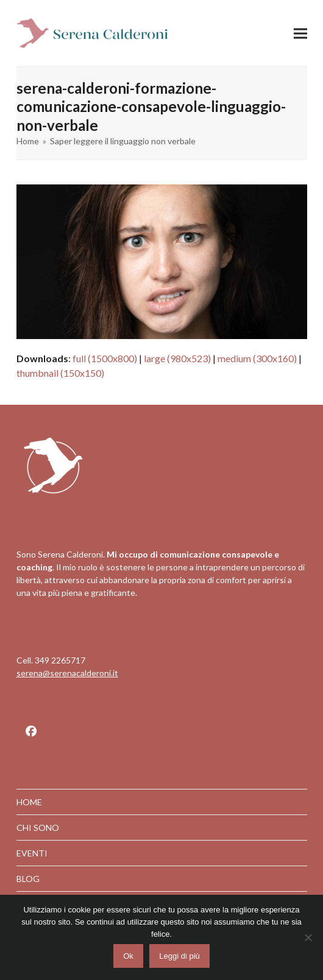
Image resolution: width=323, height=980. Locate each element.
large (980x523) (177, 358)
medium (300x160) (257, 358)
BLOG (28, 879)
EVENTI (32, 853)
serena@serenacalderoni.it (67, 673)
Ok (128, 956)
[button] (300, 33)
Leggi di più (179, 956)
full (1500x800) (105, 358)
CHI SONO (38, 828)
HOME (29, 802)
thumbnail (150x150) (60, 373)
